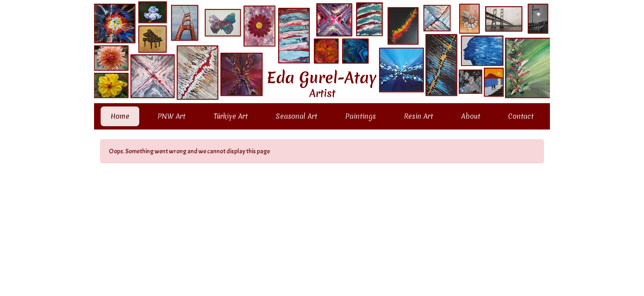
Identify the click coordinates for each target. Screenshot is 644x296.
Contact (521, 116)
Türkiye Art (231, 116)
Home (122, 115)
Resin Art (418, 116)
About (471, 116)
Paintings (360, 116)
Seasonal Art (296, 116)
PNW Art (171, 116)
